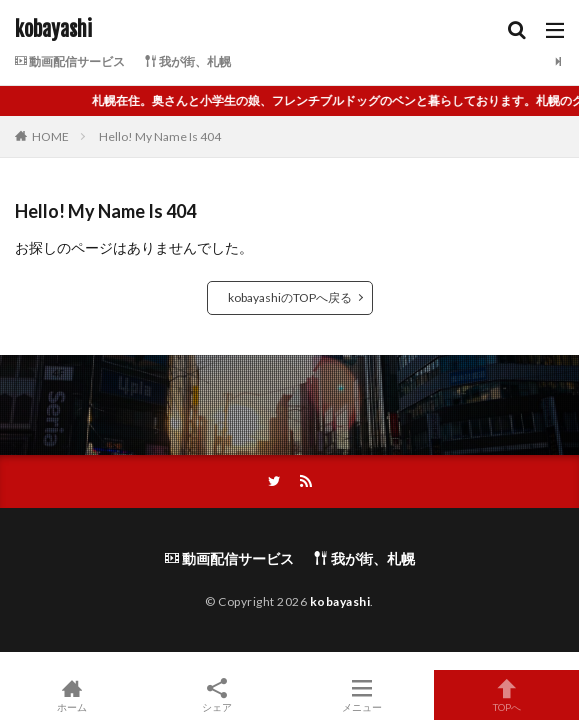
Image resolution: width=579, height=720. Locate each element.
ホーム (72, 695)
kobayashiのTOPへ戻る (290, 297)
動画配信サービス (70, 61)
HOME (50, 136)
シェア (217, 695)
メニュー (362, 695)
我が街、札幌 (188, 61)
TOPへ (506, 695)
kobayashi (53, 30)
